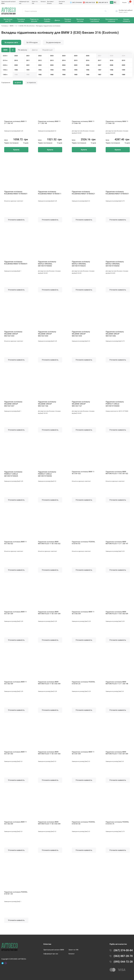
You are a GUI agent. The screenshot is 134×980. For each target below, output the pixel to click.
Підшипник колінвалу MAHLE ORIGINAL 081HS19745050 (115, 264)
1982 (40, 75)
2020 (16, 56)
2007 (100, 65)
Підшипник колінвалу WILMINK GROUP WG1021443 (13, 334)
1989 (123, 75)
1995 (76, 70)
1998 (111, 70)
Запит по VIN (73, 950)
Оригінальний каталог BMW (54, 950)
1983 (52, 75)
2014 (64, 60)
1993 (52, 70)
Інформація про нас (51, 954)
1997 (100, 70)
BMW (12, 26)
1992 (40, 70)
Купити (16, 150)
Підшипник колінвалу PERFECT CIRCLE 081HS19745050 (47, 474)
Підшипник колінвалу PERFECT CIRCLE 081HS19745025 (13, 474)
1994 (64, 70)
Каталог (43, 2)
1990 (16, 70)
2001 (28, 65)
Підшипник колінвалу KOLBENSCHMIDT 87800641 (16, 263)
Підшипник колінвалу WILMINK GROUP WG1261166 (47, 404)
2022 (40, 56)
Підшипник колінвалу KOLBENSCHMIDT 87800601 (16, 193)
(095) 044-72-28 (90, 2)
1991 (28, 70)
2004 (64, 65)
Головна (5, 26)
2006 (88, 65)
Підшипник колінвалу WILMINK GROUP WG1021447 (13, 404)
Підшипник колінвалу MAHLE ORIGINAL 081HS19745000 (47, 264)
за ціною (18, 83)
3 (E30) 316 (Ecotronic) (26, 26)
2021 (28, 56)
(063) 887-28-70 (103, 2)
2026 (88, 56)
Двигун (35, 50)
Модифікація (47, 50)
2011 (28, 60)
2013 (52, 60)
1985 (76, 75)
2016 (88, 60)
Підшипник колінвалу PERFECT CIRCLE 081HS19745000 (115, 404)
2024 (64, 56)
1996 (88, 70)
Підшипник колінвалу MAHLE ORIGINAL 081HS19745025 (81, 264)
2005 (76, 65)
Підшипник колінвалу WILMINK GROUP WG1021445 (81, 334)
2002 (40, 65)
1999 (123, 70)
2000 (16, 65)
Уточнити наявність (16, 220)
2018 (111, 60)
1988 (111, 75)
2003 (52, 65)
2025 (76, 56)
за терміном (31, 83)
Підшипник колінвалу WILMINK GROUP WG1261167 (81, 404)
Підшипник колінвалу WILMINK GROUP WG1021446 (115, 334)
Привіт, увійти (123, 12)
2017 (100, 60)
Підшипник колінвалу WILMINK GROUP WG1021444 (47, 334)
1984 (64, 75)
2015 (76, 60)
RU (115, 2)
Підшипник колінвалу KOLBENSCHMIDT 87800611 (50, 193)
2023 (52, 56)
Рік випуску (23, 50)
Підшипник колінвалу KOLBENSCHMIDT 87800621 (83, 193)
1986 (88, 75)
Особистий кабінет (126, 10)
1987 (100, 75)
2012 (40, 60)
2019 (123, 60)
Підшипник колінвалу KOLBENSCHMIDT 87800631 (117, 193)
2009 (123, 65)
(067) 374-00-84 (77, 2)
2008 (111, 65)
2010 (16, 60)
